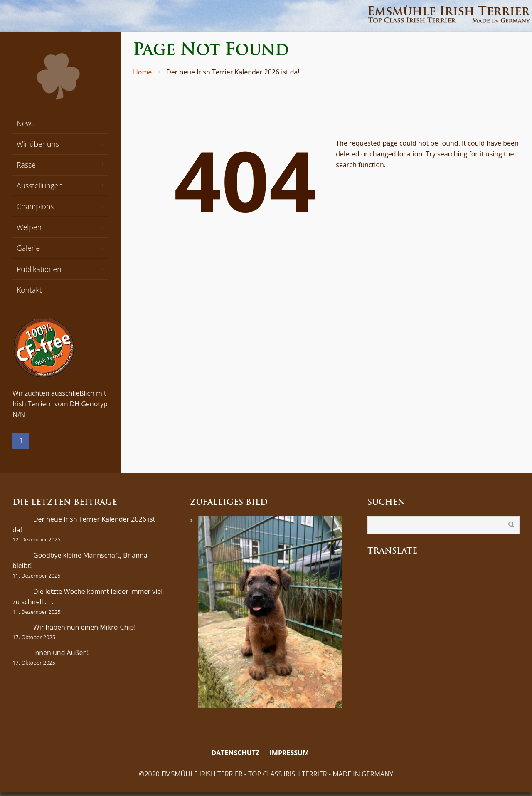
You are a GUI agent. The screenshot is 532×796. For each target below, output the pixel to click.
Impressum (289, 753)
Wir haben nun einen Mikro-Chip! (84, 627)
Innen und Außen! (61, 653)
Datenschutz (235, 753)
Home (142, 72)
